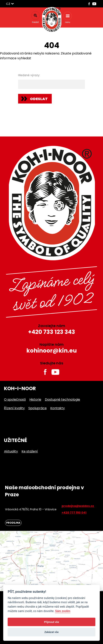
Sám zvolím (63, 611)
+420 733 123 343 (51, 332)
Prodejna (13, 523)
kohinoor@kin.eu (52, 351)
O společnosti (15, 399)
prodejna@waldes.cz (78, 506)
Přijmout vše (51, 622)
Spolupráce (38, 408)
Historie (35, 399)
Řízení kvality (14, 408)
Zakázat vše (52, 632)
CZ (8, 4)
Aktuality (11, 451)
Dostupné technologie (62, 399)
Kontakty (58, 408)
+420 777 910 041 (74, 513)
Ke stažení (30, 451)
